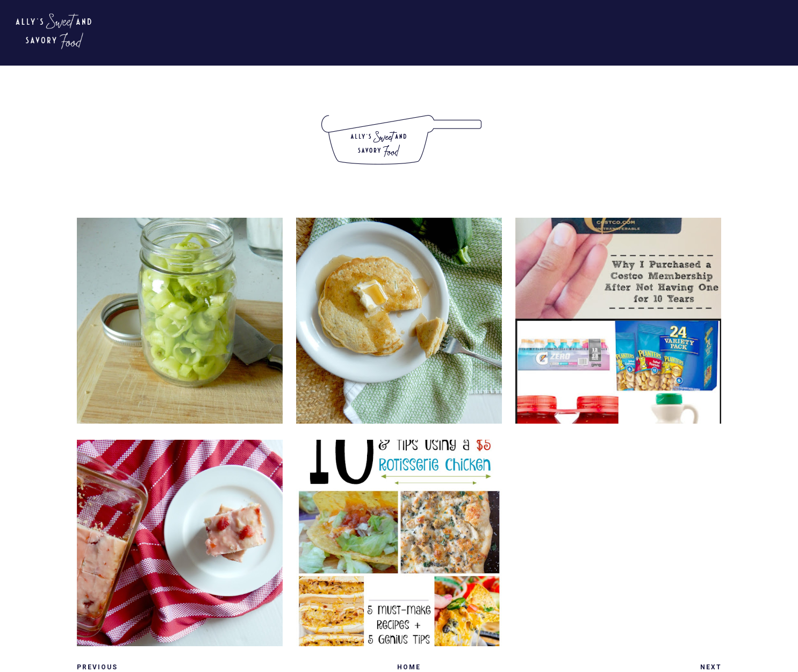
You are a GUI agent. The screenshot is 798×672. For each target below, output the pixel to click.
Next (711, 667)
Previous (97, 667)
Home (409, 667)
